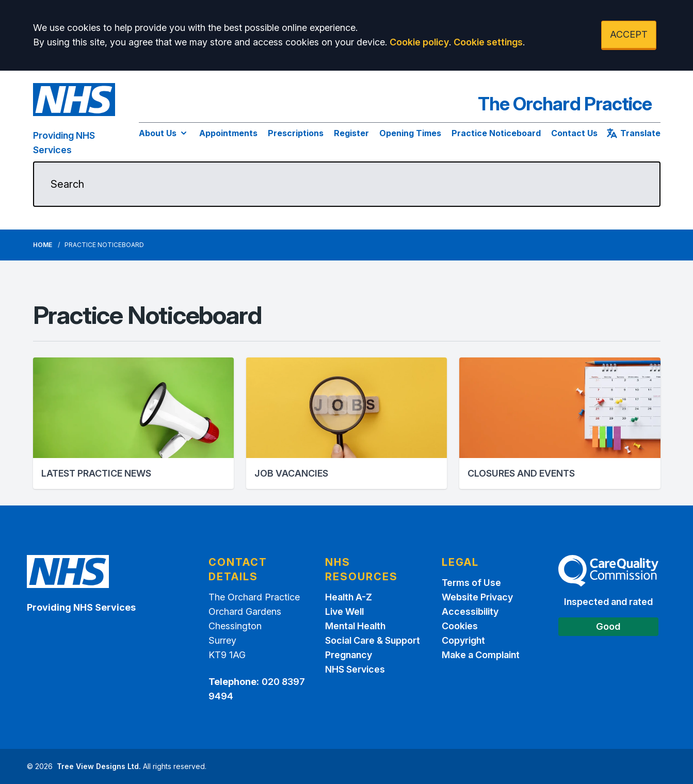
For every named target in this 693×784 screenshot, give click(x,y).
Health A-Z (349, 597)
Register (351, 133)
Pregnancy (349, 655)
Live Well (344, 611)
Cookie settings (488, 42)
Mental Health (355, 626)
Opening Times (410, 133)
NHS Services (355, 669)
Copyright (463, 640)
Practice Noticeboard (496, 133)
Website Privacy (477, 597)
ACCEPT (629, 34)
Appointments (228, 133)
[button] (133, 423)
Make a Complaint (481, 655)
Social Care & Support (373, 640)
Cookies (460, 626)
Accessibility (470, 611)
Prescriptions (296, 133)
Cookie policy (419, 42)
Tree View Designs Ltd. (99, 766)
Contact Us (574, 133)
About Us (164, 133)
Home (43, 245)
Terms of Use (471, 583)
